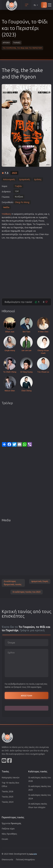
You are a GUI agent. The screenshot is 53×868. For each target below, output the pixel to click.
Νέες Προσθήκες (9, 834)
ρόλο (20, 238)
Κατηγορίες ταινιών (11, 777)
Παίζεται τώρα (8, 829)
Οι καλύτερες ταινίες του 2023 (27, 592)
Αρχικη (6, 43)
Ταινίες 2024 (7, 802)
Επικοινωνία (7, 859)
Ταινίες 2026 (7, 791)
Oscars (5, 839)
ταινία (39, 238)
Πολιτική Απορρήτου (25, 859)
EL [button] (36, 5)
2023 (14, 173)
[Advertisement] (26, 267)
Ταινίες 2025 (7, 797)
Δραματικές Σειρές (40, 581)
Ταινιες (17, 43)
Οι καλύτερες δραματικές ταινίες (13, 583)
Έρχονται (11, 823)
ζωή (35, 221)
